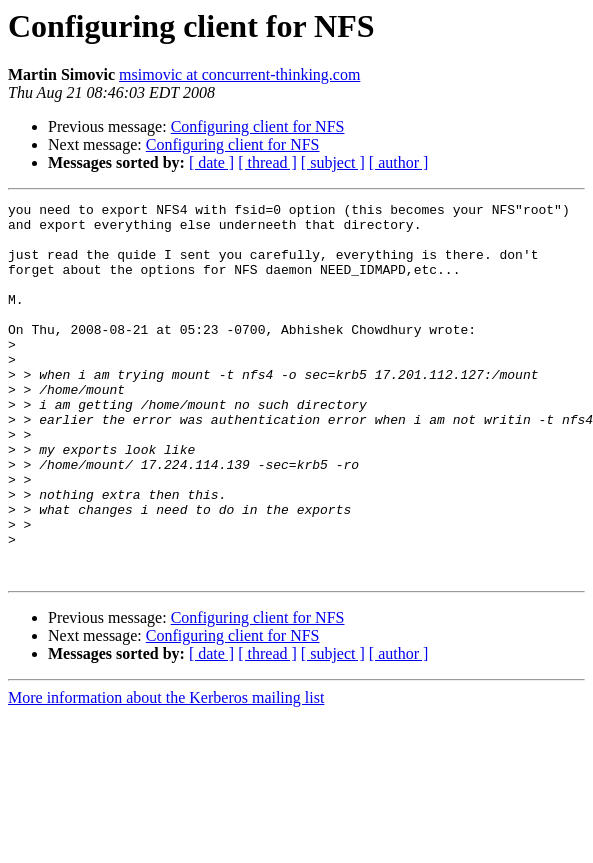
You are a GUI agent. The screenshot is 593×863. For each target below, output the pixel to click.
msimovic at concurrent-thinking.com (239, 74)
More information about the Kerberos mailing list (166, 772)
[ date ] (211, 162)
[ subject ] (333, 162)
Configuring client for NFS (258, 126)
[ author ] (399, 162)
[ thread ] (267, 162)
